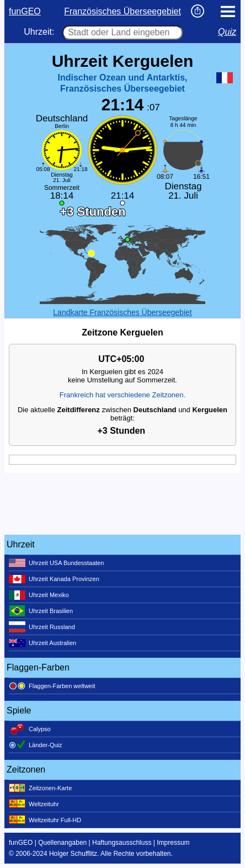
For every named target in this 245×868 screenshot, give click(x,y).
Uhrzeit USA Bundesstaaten (56, 563)
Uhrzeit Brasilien (41, 611)
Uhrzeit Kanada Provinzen (54, 579)
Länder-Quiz (36, 745)
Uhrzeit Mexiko (39, 595)
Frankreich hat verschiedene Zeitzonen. (122, 395)
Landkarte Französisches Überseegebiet (122, 312)
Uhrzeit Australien (42, 643)
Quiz (227, 32)
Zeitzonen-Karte (40, 788)
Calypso (30, 729)
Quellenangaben (62, 843)
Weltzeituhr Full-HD (45, 820)
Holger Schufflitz (73, 854)
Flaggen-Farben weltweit (52, 686)
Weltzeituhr (34, 804)
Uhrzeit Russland (42, 627)
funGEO (25, 11)
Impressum (173, 843)
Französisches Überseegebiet (122, 11)
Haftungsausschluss (122, 843)
